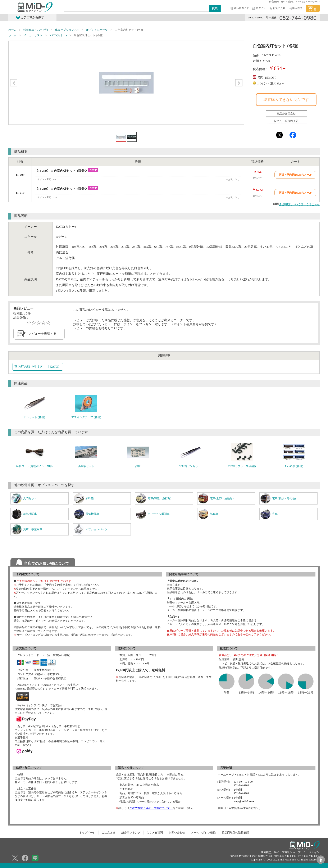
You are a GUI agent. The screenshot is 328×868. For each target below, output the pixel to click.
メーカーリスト (33, 35)
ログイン (259, 8)
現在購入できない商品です (286, 100)
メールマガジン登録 (203, 833)
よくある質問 (155, 833)
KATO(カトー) (58, 35)
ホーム (12, 30)
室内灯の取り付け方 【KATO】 (38, 367)
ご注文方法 (108, 833)
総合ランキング (131, 833)
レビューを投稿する (42, 334)
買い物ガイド (239, 8)
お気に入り (277, 8)
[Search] (137, 8)
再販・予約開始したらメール (295, 175)
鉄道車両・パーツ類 (36, 30)
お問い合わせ (177, 833)
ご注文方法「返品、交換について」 (151, 808)
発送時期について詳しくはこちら (299, 204)
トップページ (87, 833)
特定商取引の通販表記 (235, 833)
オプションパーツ (97, 30)
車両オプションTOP (67, 30)
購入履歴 (295, 8)
